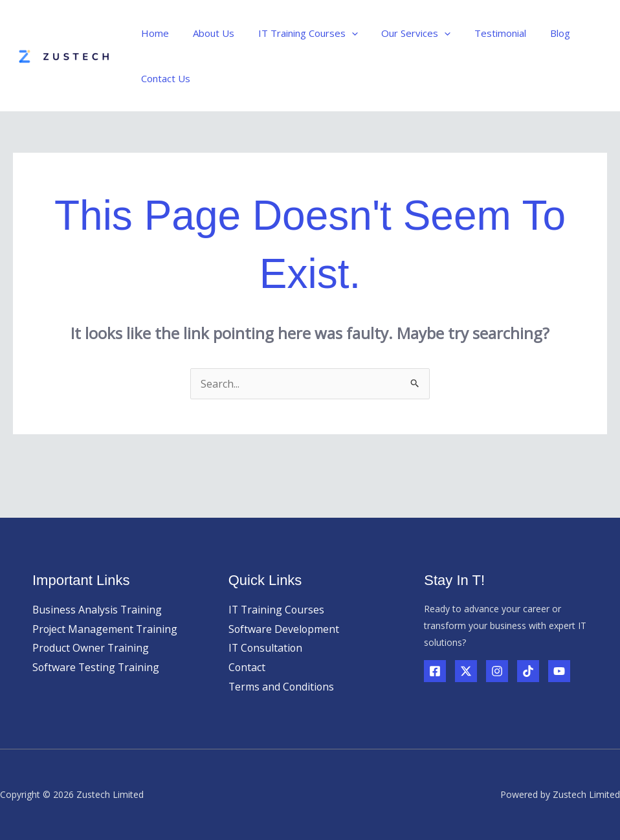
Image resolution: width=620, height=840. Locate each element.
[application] (341, 33)
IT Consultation (266, 648)
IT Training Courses (297, 33)
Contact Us (164, 78)
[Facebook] (435, 671)
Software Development (284, 629)
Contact (247, 667)
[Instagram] (497, 671)
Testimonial (481, 33)
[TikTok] (528, 671)
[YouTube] (559, 671)
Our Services (401, 33)
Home (153, 33)
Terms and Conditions (282, 687)
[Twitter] (466, 671)
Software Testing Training (97, 667)
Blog (536, 33)
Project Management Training (106, 629)
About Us (207, 33)
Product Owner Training (91, 648)
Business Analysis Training (98, 610)
